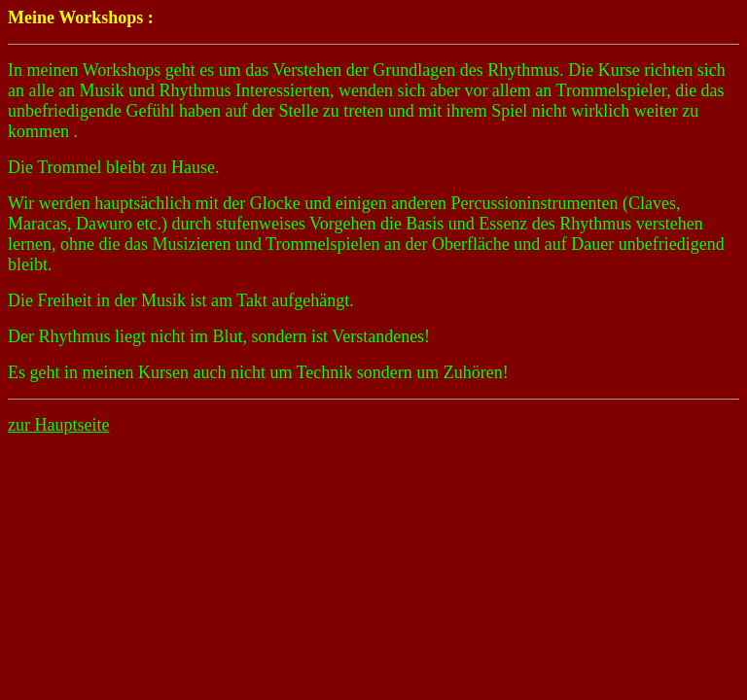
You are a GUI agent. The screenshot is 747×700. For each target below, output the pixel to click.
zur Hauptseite (58, 425)
